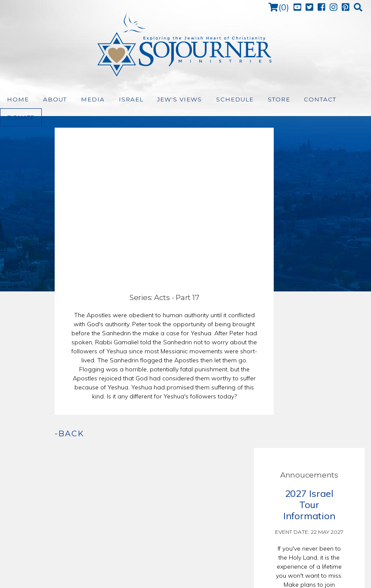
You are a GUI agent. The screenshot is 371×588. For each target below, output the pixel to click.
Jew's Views (164, 100)
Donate (339, 99)
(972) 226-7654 (189, 497)
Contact (296, 100)
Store (257, 100)
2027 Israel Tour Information (309, 184)
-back (28, 434)
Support (224, 559)
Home (16, 100)
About (51, 100)
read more (309, 337)
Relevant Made (260, 559)
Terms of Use (193, 559)
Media (85, 100)
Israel (119, 100)
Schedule (215, 100)
